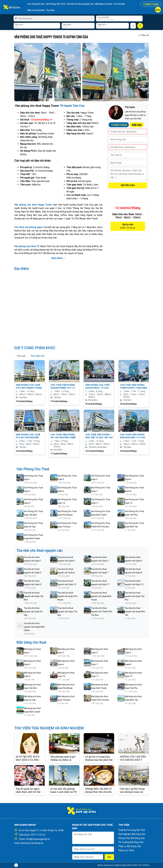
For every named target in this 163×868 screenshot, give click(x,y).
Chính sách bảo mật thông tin (29, 843)
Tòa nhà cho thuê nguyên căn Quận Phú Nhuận (67, 596)
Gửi (109, 857)
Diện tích (103, 25)
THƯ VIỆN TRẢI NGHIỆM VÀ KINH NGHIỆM (49, 728)
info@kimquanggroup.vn (38, 839)
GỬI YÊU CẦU (128, 185)
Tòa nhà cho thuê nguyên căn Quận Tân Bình (34, 596)
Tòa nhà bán (119, 4)
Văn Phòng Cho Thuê (55, 4)
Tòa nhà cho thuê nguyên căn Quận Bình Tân (135, 612)
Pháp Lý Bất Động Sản (130, 846)
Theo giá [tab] (21, 356)
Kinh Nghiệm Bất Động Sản (132, 834)
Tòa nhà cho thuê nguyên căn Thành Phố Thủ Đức (101, 612)
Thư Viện (50, 10)
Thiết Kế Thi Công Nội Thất (132, 830)
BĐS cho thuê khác (36, 10)
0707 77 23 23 (38, 835)
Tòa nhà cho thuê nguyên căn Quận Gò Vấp (33, 612)
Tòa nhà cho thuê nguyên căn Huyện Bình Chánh (34, 627)
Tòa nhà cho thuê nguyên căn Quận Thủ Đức (67, 612)
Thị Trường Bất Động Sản (131, 842)
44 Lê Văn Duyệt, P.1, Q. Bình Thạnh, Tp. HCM (41, 830)
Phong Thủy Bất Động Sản (132, 838)
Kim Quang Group (36, 4)
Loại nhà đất (104, 17)
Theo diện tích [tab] (37, 356)
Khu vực (20, 25)
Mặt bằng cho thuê (104, 4)
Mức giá (68, 25)
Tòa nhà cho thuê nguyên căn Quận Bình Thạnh (101, 596)
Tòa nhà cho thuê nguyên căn (80, 4)
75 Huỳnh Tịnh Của (72, 106)
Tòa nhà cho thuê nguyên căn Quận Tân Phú (135, 596)
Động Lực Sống (126, 850)
